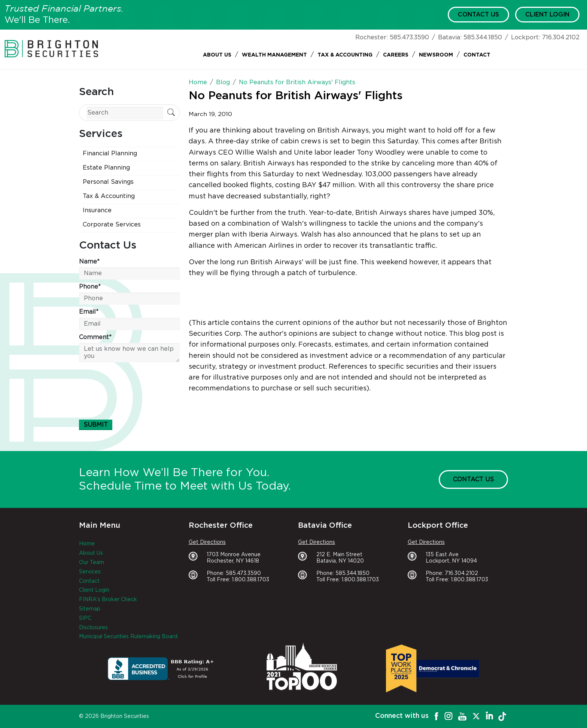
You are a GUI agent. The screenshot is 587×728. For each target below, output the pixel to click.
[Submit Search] (171, 113)
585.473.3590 (409, 37)
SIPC (85, 618)
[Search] (125, 113)
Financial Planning (110, 153)
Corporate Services (112, 225)
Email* (89, 312)
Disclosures (93, 628)
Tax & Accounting (345, 55)
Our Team (92, 563)
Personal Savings (108, 182)
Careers (396, 55)
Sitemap (90, 609)
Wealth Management (274, 55)
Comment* (95, 337)
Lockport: (526, 37)
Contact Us (478, 15)
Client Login (547, 15)
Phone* (90, 287)
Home (87, 544)
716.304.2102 (561, 37)
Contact (477, 55)
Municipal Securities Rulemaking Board (128, 637)
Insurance (97, 210)
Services (90, 572)
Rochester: (372, 37)
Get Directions (207, 542)
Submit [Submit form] (96, 425)
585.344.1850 (483, 37)
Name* (89, 262)
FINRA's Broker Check (108, 600)
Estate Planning (106, 168)
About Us (217, 55)
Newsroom (436, 55)
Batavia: (450, 37)
